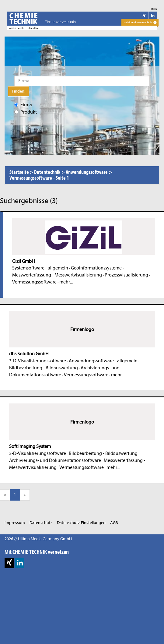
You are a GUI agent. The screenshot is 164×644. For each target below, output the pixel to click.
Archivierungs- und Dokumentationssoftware (55, 460)
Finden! (19, 91)
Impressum (15, 523)
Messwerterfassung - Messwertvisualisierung (57, 275)
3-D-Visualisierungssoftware (38, 361)
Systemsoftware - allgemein (40, 268)
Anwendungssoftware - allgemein (103, 361)
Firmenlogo (82, 329)
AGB (114, 523)
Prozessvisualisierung (126, 275)
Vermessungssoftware (34, 282)
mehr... (66, 282)
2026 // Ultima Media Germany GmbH (38, 539)
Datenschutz (41, 523)
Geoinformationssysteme (96, 268)
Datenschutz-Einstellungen (81, 523)
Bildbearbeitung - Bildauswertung (44, 368)
